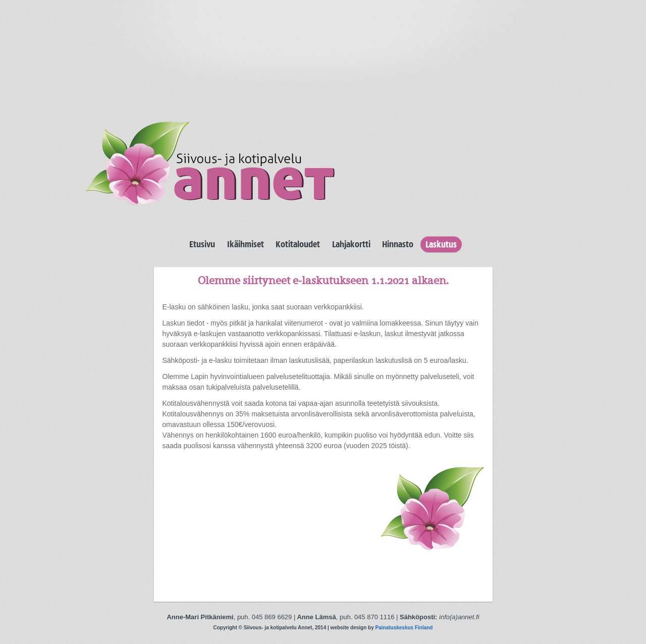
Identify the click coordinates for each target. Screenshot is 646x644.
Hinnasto (398, 244)
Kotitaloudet (298, 244)
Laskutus (441, 244)
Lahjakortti (351, 244)
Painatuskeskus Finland (404, 628)
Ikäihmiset (246, 244)
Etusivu (202, 244)
